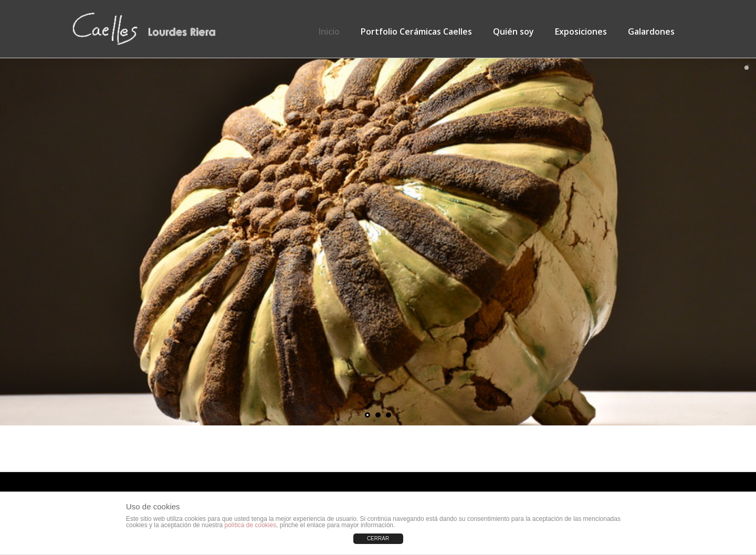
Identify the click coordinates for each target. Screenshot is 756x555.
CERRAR (378, 538)
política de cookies (250, 525)
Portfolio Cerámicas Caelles (416, 31)
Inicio (329, 31)
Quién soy (513, 31)
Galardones (651, 31)
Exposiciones (581, 31)
